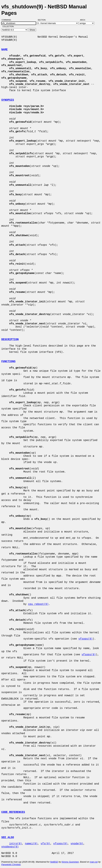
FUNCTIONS (8, 361)
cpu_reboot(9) (38, 604)
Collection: (8, 26)
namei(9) (31, 844)
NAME (4, 50)
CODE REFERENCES (13, 812)
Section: (43, 20)
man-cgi (94, 862)
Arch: (84, 20)
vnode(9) (77, 844)
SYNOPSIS (8, 100)
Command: (7, 20)
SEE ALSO (8, 837)
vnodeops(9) (10, 847)
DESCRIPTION (10, 339)
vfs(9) (45, 844)
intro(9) (15, 844)
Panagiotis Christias (11, 864)
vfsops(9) (85, 639)
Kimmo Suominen (70, 862)
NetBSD (54, 862)
